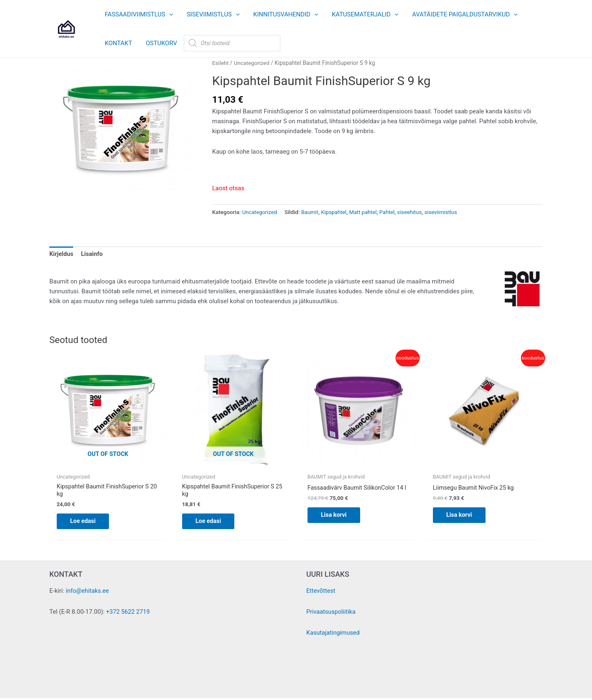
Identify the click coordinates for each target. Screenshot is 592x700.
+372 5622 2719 (128, 614)
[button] (168, 14)
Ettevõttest (321, 594)
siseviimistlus (445, 212)
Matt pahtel (365, 212)
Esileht (221, 63)
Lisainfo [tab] (92, 254)
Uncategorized (253, 63)
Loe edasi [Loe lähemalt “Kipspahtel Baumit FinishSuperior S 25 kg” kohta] (212, 523)
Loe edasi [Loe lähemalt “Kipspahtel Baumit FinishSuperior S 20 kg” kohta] (87, 523)
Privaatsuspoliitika (332, 614)
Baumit (311, 212)
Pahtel (390, 212)
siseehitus (413, 212)
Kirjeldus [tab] (62, 254)
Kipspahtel (335, 212)
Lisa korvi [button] (337, 523)
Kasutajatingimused (334, 635)
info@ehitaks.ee (88, 594)
